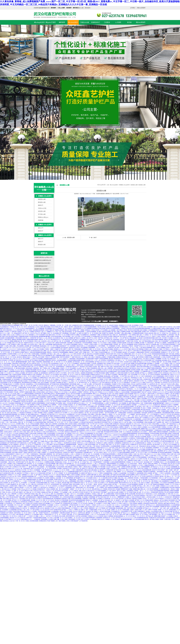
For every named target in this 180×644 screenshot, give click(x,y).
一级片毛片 (156, 355)
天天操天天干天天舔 (40, 348)
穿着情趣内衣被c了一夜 (90, 453)
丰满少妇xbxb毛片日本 (168, 443)
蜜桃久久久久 (66, 354)
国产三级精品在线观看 (161, 370)
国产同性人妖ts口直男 (128, 376)
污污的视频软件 (75, 363)
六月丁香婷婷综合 (17, 503)
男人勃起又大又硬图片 (149, 359)
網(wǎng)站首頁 (39, 22)
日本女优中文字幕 (175, 397)
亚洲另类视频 (53, 468)
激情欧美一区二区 (42, 507)
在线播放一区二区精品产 (112, 406)
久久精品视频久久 (46, 419)
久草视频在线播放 (111, 357)
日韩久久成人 (38, 341)
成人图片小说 (111, 505)
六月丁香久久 (30, 470)
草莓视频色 (94, 437)
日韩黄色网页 (116, 340)
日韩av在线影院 (133, 503)
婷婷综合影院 (48, 515)
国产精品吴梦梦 (97, 384)
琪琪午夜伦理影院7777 (66, 357)
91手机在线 (22, 440)
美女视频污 (136, 430)
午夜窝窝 (40, 465)
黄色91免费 (69, 457)
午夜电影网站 (39, 362)
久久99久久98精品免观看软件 (27, 328)
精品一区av (171, 519)
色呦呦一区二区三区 (116, 510)
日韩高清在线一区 (8, 456)
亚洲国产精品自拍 (149, 438)
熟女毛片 (68, 394)
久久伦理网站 (16, 384)
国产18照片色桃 (170, 354)
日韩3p (168, 397)
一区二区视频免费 (40, 328)
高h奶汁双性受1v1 (61, 451)
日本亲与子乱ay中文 (35, 333)
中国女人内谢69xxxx (124, 503)
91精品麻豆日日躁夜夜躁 (25, 413)
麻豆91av (55, 378)
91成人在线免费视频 (138, 422)
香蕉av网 (32, 352)
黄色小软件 (177, 357)
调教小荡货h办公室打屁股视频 (136, 349)
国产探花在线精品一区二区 (127, 348)
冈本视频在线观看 (112, 371)
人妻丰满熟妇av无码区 (122, 330)
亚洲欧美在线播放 (164, 418)
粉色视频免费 (57, 499)
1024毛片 (113, 518)
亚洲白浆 (49, 406)
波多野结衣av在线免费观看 (113, 328)
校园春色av (99, 395)
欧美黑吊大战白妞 (38, 503)
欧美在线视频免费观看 (91, 327)
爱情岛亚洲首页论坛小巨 (125, 483)
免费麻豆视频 (128, 354)
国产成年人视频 (116, 332)
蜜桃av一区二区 (25, 424)
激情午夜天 (29, 518)
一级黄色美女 (124, 346)
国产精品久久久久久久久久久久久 (125, 518)
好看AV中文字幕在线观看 (84, 336)
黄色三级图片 (130, 371)
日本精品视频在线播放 (42, 483)
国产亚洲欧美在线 (55, 384)
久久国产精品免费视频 (50, 464)
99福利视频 (106, 462)
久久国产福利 (166, 435)
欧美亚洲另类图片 (161, 518)
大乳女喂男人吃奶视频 (55, 383)
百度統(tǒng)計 (86, 321)
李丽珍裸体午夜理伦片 (51, 360)
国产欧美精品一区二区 (67, 491)
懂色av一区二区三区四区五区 (79, 381)
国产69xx (92, 338)
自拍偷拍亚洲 (38, 394)
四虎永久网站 (23, 363)
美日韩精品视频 (90, 359)
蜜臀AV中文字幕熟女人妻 (150, 389)
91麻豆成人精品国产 (19, 487)
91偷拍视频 (53, 398)
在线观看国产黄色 (101, 363)
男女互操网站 (59, 403)
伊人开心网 (135, 336)
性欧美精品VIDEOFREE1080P (18, 425)
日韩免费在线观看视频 (31, 371)
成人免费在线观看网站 (82, 405)
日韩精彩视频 (18, 403)
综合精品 (29, 387)
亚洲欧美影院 (126, 397)
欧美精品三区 (115, 395)
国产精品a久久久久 (151, 505)
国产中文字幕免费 (18, 457)
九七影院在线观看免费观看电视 (124, 408)
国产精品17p (160, 389)
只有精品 (12, 327)
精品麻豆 (74, 387)
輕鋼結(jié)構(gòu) (43, 217)
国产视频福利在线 (48, 470)
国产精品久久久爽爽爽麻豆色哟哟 (81, 340)
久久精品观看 (104, 478)
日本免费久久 (99, 503)
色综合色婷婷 (29, 368)
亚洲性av (131, 454)
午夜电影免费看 (169, 437)
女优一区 (98, 445)
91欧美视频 (70, 343)
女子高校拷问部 (77, 343)
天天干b (6, 386)
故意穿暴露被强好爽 (175, 355)
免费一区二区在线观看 (108, 418)
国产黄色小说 (158, 343)
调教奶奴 (14, 340)
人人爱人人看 (75, 446)
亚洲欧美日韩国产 (81, 387)
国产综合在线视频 (76, 394)
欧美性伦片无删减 (75, 335)
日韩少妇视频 (102, 480)
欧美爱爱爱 (177, 446)
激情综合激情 (80, 487)
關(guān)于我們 (51, 22)
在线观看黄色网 (60, 425)
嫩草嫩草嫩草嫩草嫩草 (45, 336)
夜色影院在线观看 (41, 389)
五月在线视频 (78, 497)
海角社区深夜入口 (81, 346)
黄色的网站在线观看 (45, 425)
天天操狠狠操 (93, 378)
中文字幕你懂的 (156, 406)
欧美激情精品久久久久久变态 (76, 376)
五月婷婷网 (149, 327)
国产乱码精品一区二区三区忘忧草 (16, 370)
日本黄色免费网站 (131, 475)
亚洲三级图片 (91, 414)
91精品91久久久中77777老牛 (23, 454)
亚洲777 (9, 400)
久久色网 (117, 373)
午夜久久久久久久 (100, 507)
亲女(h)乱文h (88, 402)
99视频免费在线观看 (24, 336)
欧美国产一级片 (59, 427)
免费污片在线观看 (153, 510)
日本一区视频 (38, 410)
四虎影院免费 (157, 357)
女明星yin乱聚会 (93, 344)
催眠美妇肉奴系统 (58, 344)
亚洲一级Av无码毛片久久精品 (38, 432)
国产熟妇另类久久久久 (53, 414)
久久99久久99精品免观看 (128, 418)
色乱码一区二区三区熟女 (117, 362)
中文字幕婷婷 (174, 410)
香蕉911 (30, 513)
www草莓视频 (58, 476)
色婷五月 (66, 359)
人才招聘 (118, 22)
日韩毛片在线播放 (42, 371)
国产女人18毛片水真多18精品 (171, 451)
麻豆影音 (19, 357)
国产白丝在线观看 (54, 395)
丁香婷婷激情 (72, 359)
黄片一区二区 (65, 422)
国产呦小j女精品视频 (131, 365)
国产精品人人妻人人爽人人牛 (55, 354)
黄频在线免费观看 (29, 394)
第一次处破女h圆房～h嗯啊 (99, 402)
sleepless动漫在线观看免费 (154, 427)
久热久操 (22, 411)
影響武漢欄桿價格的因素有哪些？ (43, 263)
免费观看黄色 (114, 390)
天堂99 (46, 375)
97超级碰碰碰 (99, 518)
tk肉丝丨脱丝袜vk (162, 336)
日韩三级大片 (150, 495)
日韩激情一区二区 (63, 473)
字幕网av (45, 368)
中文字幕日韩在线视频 (99, 373)
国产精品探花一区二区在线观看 (130, 359)
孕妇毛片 (137, 418)
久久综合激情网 (51, 371)
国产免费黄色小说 (148, 390)
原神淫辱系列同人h (78, 328)
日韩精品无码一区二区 (109, 397)
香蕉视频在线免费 (146, 351)
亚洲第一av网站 (162, 386)
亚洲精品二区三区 (57, 421)
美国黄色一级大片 (22, 438)
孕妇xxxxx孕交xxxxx (76, 437)
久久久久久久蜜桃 (141, 383)
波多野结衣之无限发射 (71, 351)
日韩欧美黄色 (15, 363)
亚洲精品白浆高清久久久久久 (124, 357)
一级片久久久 (175, 459)
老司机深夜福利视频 (56, 336)
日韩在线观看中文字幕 (6, 383)
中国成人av (54, 419)
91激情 (41, 390)
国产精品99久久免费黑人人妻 (81, 338)
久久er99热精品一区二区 (22, 397)
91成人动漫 (133, 425)
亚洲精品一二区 (43, 430)
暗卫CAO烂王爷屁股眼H (171, 445)
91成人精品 (26, 378)
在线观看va (173, 359)
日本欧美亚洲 (160, 346)
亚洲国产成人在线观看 (108, 333)
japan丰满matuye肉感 (113, 492)
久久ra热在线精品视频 (138, 519)
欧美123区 (97, 483)
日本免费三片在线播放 (168, 338)
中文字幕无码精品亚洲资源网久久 (169, 344)
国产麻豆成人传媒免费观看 (130, 338)
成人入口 (13, 418)
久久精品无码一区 (101, 438)
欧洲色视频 (45, 365)
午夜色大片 (48, 357)
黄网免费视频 (158, 416)
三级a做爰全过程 (81, 480)
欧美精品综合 (103, 464)
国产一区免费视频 (155, 462)
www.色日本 (125, 349)
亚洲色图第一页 (40, 375)
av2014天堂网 (171, 402)
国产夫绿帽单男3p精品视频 (125, 390)
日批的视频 (99, 410)
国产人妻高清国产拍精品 (136, 386)
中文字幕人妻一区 (140, 502)
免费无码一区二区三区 (44, 340)
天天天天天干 (47, 484)
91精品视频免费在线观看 (168, 413)
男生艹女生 (75, 386)
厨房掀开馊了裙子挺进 (36, 338)
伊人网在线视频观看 (171, 462)
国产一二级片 (131, 416)
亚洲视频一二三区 (159, 363)
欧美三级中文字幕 (120, 448)
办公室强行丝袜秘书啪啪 (64, 390)
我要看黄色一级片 (38, 368)
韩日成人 (140, 359)
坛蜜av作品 (34, 484)
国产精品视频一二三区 (93, 487)
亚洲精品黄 (116, 424)
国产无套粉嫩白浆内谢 (6, 384)
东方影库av (77, 373)
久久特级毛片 (21, 494)
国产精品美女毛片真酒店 (127, 411)
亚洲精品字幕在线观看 (124, 355)
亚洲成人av (60, 443)
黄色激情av (133, 367)
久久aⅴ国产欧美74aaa (43, 487)
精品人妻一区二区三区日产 (29, 389)
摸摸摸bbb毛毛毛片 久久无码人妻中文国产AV (36, 343)
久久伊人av (171, 456)
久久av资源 (40, 448)
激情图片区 (157, 381)
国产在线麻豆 (176, 394)
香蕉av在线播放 (55, 441)
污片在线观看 (89, 478)
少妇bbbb (82, 433)
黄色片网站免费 (78, 400)
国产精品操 (116, 370)
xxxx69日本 (167, 499)
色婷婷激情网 (61, 430)
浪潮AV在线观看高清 (92, 368)
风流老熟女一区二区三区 (23, 398)
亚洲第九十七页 (104, 483)
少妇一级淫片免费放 (61, 521)
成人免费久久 (82, 510)
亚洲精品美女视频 (59, 408)
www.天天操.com (159, 465)
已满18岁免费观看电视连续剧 (42, 384)
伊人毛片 (136, 376)
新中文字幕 (71, 373)
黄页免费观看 (43, 505)
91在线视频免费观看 (153, 330)
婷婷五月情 (100, 336)
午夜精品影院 (71, 379)
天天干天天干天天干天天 (22, 348)
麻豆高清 (111, 359)
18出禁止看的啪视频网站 (138, 421)
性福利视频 (34, 465)
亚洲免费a (59, 468)
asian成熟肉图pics (55, 511)
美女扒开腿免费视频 (76, 499)
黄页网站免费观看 (61, 394)
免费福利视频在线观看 (32, 340)
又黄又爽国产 (73, 333)
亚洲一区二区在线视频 (53, 333)
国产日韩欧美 (118, 418)
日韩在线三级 (109, 340)
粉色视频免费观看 (10, 338)
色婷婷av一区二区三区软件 (86, 459)
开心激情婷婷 (88, 376)
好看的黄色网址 (12, 459)
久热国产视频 (100, 432)
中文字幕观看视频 (68, 397)
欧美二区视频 (83, 352)
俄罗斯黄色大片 (135, 378)
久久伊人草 (20, 354)
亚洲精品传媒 (59, 462)
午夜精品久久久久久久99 (22, 335)
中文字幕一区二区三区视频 (63, 335)
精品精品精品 (43, 346)
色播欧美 (104, 414)
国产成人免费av (89, 384)
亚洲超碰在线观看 (108, 344)
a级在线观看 (40, 402)
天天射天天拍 (120, 354)
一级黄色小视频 (152, 432)
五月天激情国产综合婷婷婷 (63, 437)
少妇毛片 (50, 343)
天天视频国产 (132, 414)
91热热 (8, 335)
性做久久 (154, 336)
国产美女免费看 (107, 457)
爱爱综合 (50, 352)
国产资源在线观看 (80, 332)
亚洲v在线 (23, 384)
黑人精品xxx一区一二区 (122, 360)
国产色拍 (46, 418)
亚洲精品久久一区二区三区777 (169, 352)
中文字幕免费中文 (155, 414)
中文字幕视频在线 (61, 457)
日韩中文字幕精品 (9, 487)
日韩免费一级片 (117, 344)
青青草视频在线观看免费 (55, 411)
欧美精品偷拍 (114, 430)
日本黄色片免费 (108, 424)
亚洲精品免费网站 (23, 451)
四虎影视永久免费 (42, 433)
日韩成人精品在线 (149, 333)
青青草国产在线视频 (59, 370)
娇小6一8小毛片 (113, 460)
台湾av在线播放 (68, 518)
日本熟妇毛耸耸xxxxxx (117, 378)
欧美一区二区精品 (28, 330)
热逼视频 (65, 492)
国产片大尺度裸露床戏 (14, 481)
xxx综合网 (94, 363)
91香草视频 (144, 398)
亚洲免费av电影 (155, 344)
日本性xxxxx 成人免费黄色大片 (18, 405)
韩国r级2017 (89, 500)
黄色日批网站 (156, 424)
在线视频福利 (4, 443)
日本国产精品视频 (50, 403)
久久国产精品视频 (32, 443)
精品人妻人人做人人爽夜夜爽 (106, 368)
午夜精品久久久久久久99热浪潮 (105, 392)
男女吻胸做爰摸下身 (90, 433)
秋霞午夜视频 (118, 397)
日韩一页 (53, 362)
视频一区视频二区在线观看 (148, 370)
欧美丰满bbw (38, 451)
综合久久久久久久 (142, 368)
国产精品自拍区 (49, 381)
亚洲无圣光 (89, 464)
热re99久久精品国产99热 (79, 511)
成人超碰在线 (73, 392)
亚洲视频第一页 (138, 371)
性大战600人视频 (172, 427)
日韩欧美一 (131, 346)
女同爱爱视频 (92, 497)
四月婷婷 (79, 354)
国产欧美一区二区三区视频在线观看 (21, 500)
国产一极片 (172, 472)
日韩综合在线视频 (35, 424)
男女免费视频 (49, 328)
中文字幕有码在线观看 (26, 379)
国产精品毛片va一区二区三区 (47, 427)
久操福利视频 (4, 462)
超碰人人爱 (127, 375)
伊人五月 (132, 443)
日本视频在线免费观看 (60, 418)
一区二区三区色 (82, 427)
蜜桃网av (165, 343)
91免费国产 (32, 332)
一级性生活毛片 (171, 386)
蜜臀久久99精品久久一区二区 (22, 390)
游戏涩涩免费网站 (17, 378)
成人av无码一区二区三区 (16, 359)
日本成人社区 (47, 386)
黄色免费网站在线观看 (134, 340)
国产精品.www (144, 373)
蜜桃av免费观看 (170, 328)
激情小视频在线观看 (136, 332)
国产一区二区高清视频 (70, 346)
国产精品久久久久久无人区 (144, 362)
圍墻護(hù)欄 (42, 202)
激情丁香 (71, 349)
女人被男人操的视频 (37, 413)
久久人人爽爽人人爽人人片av (50, 443)
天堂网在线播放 (35, 354)
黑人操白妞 (123, 484)
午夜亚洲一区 (115, 503)
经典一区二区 (11, 352)
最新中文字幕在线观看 (60, 440)
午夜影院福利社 (148, 376)
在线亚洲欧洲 (98, 422)
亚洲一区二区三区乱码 (148, 375)
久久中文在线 (106, 427)
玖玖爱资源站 (32, 381)
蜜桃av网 (151, 464)
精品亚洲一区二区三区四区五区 (44, 481)
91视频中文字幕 (165, 367)
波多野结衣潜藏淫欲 (126, 405)
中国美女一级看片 (49, 349)
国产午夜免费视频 (64, 333)
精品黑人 (156, 502)
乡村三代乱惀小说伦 (119, 368)
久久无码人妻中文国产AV (121, 416)
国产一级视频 (81, 330)
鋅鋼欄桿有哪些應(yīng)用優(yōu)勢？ (44, 257)
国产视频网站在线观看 (58, 330)
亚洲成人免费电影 (119, 394)
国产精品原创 (65, 348)
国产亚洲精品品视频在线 (111, 425)
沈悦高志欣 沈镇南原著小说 (126, 424)
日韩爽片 (35, 487)
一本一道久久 (166, 368)
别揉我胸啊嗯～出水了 (94, 348)
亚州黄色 (101, 413)
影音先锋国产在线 (106, 422)
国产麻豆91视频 (91, 381)
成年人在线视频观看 (121, 495)
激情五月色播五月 (37, 376)
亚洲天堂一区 (4, 484)
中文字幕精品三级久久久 (71, 395)
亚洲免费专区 (171, 370)
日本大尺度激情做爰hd (159, 376)
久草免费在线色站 (124, 327)
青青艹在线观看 (157, 422)
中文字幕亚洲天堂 (99, 365)
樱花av (2, 348)
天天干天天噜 (151, 398)
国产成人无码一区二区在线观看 (91, 454)
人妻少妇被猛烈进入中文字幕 (49, 437)
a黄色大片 (127, 395)
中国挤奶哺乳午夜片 (157, 379)
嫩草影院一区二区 (90, 513)
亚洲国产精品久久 (25, 352)
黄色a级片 (125, 352)
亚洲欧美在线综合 (16, 351)
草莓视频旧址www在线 (137, 513)
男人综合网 (131, 373)
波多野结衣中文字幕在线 (153, 476)
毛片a (14, 348)
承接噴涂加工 (96, 22)
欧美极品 (161, 330)
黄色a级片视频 (163, 433)
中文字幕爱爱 (173, 481)
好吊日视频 (142, 449)
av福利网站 (9, 464)
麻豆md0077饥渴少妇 (167, 384)
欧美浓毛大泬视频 (158, 349)
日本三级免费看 (35, 495)
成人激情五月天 (84, 468)
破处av (65, 403)
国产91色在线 (117, 386)
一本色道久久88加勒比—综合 (162, 410)
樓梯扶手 (41, 205)
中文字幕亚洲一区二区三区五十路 (137, 327)
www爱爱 (106, 403)
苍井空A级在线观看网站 (73, 402)
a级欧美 (166, 340)
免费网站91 (118, 507)
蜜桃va (139, 398)
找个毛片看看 (64, 413)
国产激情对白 (130, 381)
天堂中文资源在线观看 (146, 360)
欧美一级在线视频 (145, 462)
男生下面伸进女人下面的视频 (33, 460)
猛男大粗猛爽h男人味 (13, 484)
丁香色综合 (14, 365)
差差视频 (27, 346)
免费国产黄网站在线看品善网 (154, 368)
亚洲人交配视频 (87, 400)
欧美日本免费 (167, 465)
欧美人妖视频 (170, 336)
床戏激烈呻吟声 (18, 333)
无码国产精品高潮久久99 (19, 421)
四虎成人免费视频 (109, 416)
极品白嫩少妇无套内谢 (170, 503)
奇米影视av (104, 360)
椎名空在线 (32, 397)
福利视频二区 (92, 503)
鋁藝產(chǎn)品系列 (45, 225)
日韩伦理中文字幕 (64, 376)
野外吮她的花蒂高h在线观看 (111, 432)
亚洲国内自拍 (126, 443)
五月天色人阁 (18, 389)
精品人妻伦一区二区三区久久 (113, 445)
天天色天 (106, 379)
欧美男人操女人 (35, 344)
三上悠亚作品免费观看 (91, 332)
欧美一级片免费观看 (100, 406)
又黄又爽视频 (102, 346)
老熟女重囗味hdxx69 (79, 327)
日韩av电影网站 (125, 386)
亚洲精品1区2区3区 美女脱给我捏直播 (30, 351)
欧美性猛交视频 (54, 400)
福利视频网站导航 (103, 502)
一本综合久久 (49, 491)
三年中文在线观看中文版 (42, 335)
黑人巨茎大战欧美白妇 (105, 383)
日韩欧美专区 (24, 478)
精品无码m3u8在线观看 (93, 354)
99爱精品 (24, 357)
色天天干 (28, 489)
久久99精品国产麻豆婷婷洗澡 (86, 422)
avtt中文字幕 (8, 497)
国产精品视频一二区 (92, 355)
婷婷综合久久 (96, 383)
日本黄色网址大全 (37, 379)
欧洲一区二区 (94, 340)
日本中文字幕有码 (159, 499)
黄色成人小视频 (175, 489)
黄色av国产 (75, 440)
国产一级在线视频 (9, 505)
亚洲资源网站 (44, 519)
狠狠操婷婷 (164, 406)
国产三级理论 (110, 486)
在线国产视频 (49, 330)
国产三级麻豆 (125, 507)
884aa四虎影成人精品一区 (59, 338)
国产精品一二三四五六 (159, 473)
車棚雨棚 (41, 220)
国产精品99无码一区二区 (85, 383)
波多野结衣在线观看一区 (143, 384)
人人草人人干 (82, 406)
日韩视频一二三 (82, 386)
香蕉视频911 (32, 335)
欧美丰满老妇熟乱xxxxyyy (10, 330)
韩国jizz (57, 379)
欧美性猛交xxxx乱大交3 (9, 521)
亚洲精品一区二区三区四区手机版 (128, 464)
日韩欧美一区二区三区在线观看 (68, 368)
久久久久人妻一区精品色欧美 (150, 386)
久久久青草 (73, 354)
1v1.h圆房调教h (175, 346)
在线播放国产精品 (51, 397)
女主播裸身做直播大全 (141, 443)
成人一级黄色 (158, 449)
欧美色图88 (85, 414)
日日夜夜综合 (132, 438)
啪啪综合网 (116, 336)
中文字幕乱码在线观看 (173, 460)
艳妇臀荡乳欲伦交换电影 (70, 443)
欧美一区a (10, 402)
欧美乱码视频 (173, 418)
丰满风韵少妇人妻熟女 (69, 453)
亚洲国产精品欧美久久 (45, 513)
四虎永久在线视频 (147, 400)
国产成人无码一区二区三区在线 (8, 357)
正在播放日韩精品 (126, 384)
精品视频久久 (151, 363)
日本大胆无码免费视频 (158, 340)
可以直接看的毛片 (5, 327)
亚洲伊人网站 (139, 510)
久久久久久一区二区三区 (50, 402)
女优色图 (174, 349)
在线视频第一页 (96, 500)
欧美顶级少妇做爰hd (23, 381)
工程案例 (107, 22)
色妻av (88, 427)
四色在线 (64, 416)
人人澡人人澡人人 (11, 397)
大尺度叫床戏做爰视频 (160, 397)
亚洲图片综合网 (149, 357)
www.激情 (12, 332)
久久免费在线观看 (82, 451)
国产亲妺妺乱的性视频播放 (157, 484)
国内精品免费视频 (118, 516)
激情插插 (55, 424)
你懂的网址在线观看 (65, 513)
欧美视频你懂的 (150, 449)
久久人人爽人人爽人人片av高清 (60, 406)
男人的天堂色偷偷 (169, 492)
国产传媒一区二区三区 (117, 383)
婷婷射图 (137, 373)
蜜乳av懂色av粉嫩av (127, 333)
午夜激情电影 (12, 398)
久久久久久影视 (109, 441)
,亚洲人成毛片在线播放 (107, 349)
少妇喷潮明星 (130, 491)
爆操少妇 (153, 346)
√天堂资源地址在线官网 (73, 416)
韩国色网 (136, 381)
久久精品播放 (36, 515)
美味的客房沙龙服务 (167, 351)
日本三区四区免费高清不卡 (161, 495)
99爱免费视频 (49, 344)
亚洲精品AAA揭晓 (126, 446)
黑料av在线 (150, 395)
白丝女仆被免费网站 (36, 419)
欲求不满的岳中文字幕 (27, 491)
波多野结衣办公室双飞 (75, 348)
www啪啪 (157, 402)
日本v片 (16, 505)
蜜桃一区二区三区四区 (95, 349)
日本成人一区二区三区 (65, 363)
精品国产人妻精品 (23, 453)
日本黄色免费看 (69, 370)
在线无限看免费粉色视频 (44, 511)
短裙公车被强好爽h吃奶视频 (10, 381)
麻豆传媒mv (117, 363)
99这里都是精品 (55, 363)
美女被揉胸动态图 (156, 351)
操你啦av (16, 422)
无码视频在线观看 (164, 487)
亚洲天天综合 (76, 468)
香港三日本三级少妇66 (18, 343)
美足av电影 (112, 335)
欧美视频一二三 (136, 405)
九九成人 (13, 335)
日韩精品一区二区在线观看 (170, 389)
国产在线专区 (29, 373)
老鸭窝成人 (42, 495)
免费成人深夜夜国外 (109, 443)
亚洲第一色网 (173, 470)
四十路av (87, 413)
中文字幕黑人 (64, 373)
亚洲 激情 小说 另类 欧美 (161, 383)
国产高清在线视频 (43, 387)
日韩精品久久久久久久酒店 (14, 475)
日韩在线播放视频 (86, 437)
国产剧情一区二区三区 (21, 416)
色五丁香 (4, 413)
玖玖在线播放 (81, 494)
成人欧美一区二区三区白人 (144, 492)
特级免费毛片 (127, 383)
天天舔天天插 (167, 346)
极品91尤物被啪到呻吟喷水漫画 (25, 365)
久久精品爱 (140, 338)
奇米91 (133, 354)
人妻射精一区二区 (16, 355)
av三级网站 (29, 486)
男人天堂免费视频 (138, 508)
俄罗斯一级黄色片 (70, 495)
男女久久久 (109, 402)
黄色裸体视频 (89, 373)
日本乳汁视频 (107, 503)
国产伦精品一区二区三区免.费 (113, 405)
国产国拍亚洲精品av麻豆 (149, 341)
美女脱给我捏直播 (34, 336)
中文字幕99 (7, 418)
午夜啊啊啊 (158, 359)
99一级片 (142, 376)
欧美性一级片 (70, 355)
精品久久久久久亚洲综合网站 (32, 411)
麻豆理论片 (116, 429)
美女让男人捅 (51, 456)
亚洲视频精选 (118, 443)
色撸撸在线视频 (55, 357)
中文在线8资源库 (92, 408)
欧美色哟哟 (171, 419)
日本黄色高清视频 (103, 352)
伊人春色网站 (132, 352)
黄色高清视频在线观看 (91, 449)
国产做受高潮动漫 (73, 449)
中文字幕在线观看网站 (142, 387)
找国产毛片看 (43, 406)
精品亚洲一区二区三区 (117, 410)
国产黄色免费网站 (55, 497)
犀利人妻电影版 (155, 441)
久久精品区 (59, 483)
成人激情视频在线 (48, 355)
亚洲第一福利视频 (42, 472)
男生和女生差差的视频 (134, 330)
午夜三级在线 (96, 446)
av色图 (124, 381)
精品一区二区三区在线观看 (109, 341)
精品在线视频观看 (47, 449)
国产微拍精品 (38, 457)
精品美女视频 (35, 430)
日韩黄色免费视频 (97, 495)
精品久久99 (60, 438)
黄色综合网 (26, 441)
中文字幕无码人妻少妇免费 (56, 365)
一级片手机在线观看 (109, 413)
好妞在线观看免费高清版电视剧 (142, 328)
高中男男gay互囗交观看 (38, 357)
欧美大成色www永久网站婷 (124, 398)
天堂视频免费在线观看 (138, 333)
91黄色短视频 (125, 449)
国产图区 (166, 472)
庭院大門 (41, 228)
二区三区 (90, 419)
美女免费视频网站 (68, 435)
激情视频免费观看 (64, 384)
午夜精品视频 (77, 349)
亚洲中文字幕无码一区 (171, 376)
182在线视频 (50, 505)
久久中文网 (61, 432)
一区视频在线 (43, 414)
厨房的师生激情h (118, 367)
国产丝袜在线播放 (105, 390)
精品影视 (62, 346)
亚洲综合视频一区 (26, 465)
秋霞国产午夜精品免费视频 (101, 359)
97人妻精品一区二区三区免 (150, 335)
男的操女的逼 (129, 419)
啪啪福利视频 (47, 362)
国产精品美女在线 (67, 340)
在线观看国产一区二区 (158, 448)
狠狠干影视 (75, 357)
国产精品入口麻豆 (142, 365)
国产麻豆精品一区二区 (79, 362)
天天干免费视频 (88, 328)
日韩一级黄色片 (4, 398)
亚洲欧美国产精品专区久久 (73, 367)
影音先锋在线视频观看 (144, 433)
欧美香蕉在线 (24, 502)
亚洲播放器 (140, 397)
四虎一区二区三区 (49, 459)
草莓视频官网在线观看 (41, 352)
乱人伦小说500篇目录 (54, 375)
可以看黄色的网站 (105, 446)
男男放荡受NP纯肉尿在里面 (150, 503)
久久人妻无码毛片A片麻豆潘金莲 (124, 389)
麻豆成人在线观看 (79, 411)
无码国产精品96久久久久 (103, 448)
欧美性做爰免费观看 (73, 473)
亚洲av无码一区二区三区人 (110, 497)
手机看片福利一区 (157, 400)
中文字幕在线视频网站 (101, 491)
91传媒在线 (128, 432)
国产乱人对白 (124, 340)
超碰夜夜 (83, 373)
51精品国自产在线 (98, 397)
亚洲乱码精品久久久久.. (67, 410)
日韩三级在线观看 (5, 359)
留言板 (129, 22)
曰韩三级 (84, 354)
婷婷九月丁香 (89, 492)
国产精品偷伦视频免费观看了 (150, 411)
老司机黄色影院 (55, 484)
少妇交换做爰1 (148, 355)
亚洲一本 (60, 378)
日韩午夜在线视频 (86, 441)
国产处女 (29, 363)
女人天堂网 (173, 499)
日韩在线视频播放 (90, 362)
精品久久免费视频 (93, 467)
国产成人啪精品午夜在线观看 (37, 360)
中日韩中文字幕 (32, 481)
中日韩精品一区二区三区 (142, 425)
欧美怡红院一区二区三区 (6, 457)
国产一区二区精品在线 (35, 437)
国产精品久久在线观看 (129, 500)
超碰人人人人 (81, 384)
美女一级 (138, 480)
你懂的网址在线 (146, 371)
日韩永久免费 (170, 454)
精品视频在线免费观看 (39, 330)
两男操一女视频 (40, 459)
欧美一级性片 (72, 365)
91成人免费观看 (52, 405)
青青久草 (77, 492)
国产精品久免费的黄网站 (84, 351)
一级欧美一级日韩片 (68, 327)
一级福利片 (32, 418)
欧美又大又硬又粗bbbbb (131, 368)
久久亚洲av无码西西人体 (167, 357)
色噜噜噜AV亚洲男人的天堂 (155, 373)
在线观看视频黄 (38, 365)
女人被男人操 (80, 333)
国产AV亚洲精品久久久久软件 (94, 387)
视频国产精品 (145, 429)
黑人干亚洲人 (18, 476)
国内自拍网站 (107, 475)
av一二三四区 (24, 481)
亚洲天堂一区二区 (123, 351)
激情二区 (53, 494)
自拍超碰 (118, 489)
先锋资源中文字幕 (67, 468)
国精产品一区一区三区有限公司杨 (93, 333)
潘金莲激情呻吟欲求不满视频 (98, 351)
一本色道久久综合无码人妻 (127, 328)
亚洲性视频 (20, 330)
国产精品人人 (65, 383)
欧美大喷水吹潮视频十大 (104, 437)
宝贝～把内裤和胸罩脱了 (122, 335)
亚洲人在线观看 (114, 355)
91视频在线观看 (140, 352)
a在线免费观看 (163, 402)
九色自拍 (76, 413)
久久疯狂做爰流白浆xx (92, 346)
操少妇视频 (85, 497)
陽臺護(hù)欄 (42, 199)
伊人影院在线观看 (34, 398)
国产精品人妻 (93, 392)
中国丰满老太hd (137, 351)
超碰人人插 (131, 379)
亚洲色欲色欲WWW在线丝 (127, 437)
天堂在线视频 (132, 502)
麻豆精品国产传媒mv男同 (18, 497)
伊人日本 (2, 406)
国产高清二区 (26, 333)
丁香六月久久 (63, 379)
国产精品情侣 (170, 378)
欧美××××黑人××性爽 (93, 352)
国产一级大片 (39, 418)
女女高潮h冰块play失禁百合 (119, 457)
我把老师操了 (151, 343)
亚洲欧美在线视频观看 (125, 370)
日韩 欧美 (147, 352)
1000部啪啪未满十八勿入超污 (74, 414)
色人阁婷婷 (82, 473)
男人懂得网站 (69, 362)
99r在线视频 (40, 464)
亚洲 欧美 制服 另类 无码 (102, 381)
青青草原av (86, 392)
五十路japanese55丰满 (119, 486)
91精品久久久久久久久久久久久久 (87, 432)
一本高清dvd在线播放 (62, 405)
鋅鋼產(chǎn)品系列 (45, 196)
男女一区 (164, 390)
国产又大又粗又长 (168, 327)
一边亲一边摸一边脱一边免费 (97, 425)
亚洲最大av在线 (148, 349)
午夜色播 (16, 392)
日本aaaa (23, 489)
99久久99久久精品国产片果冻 (66, 400)
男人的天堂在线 (94, 413)
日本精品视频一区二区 (103, 355)
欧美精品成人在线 (167, 373)
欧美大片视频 (32, 355)
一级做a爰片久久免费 (82, 445)
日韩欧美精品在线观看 (83, 515)
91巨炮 (59, 410)
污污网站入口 (118, 392)
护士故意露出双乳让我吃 (63, 398)
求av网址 (99, 332)
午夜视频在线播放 (42, 438)
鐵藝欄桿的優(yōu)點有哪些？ (42, 269)
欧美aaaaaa (47, 441)
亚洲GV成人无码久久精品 (20, 432)
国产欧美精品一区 (70, 332)
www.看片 (145, 510)
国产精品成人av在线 (32, 402)
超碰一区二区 (17, 491)
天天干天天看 (27, 354)
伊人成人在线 (56, 481)
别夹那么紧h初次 (8, 432)
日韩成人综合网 (95, 330)
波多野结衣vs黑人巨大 (155, 384)
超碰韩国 (121, 395)
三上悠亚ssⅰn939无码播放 (38, 349)
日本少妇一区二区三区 (140, 448)
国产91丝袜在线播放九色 (153, 365)
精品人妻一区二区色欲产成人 (162, 333)
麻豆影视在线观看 (13, 336)
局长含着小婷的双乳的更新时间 (115, 451)
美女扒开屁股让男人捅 (57, 327)
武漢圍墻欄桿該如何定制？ (41, 266)
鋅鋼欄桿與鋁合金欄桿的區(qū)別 (43, 260)
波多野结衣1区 (85, 349)
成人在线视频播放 (107, 384)
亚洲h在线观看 (124, 373)
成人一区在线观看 (32, 438)
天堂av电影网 (34, 448)
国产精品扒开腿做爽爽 (146, 348)
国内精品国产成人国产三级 (107, 394)
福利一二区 (10, 333)
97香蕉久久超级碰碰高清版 (106, 473)
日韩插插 (105, 489)
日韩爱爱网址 (43, 354)
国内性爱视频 (73, 384)
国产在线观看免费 (35, 346)
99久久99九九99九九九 (146, 340)
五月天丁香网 (16, 411)
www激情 (84, 355)
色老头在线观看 (122, 371)
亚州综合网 (40, 484)
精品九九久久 (101, 519)
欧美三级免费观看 (159, 451)
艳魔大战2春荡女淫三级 (115, 379)
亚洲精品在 (88, 330)
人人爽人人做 (113, 398)
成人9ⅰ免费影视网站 (164, 355)
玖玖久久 (55, 328)
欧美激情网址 (92, 448)
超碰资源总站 (20, 459)
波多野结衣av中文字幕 (21, 470)
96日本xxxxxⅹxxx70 (91, 395)
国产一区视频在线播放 (21, 387)
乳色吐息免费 (102, 328)
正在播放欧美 (73, 465)
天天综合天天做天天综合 (86, 416)
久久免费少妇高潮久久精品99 (158, 328)
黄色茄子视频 (112, 408)
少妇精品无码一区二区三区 (12, 406)
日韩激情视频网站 (146, 467)
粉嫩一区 (139, 400)
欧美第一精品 (97, 367)
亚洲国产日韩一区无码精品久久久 (151, 332)
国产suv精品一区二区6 (25, 484)
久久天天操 (175, 457)
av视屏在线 (108, 480)
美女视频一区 (143, 343)
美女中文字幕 (143, 445)
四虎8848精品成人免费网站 (24, 349)
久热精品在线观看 (17, 375)
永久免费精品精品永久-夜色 (45, 378)
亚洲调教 (19, 424)
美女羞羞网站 (80, 502)
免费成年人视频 (44, 424)
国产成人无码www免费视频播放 (110, 327)
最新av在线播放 (112, 343)
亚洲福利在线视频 (67, 421)
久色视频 (170, 516)
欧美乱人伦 (35, 387)
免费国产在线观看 (110, 373)
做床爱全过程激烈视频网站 (38, 403)
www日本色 (73, 371)
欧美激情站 (158, 375)
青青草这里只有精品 (123, 454)
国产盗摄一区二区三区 (52, 473)
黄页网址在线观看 (136, 370)
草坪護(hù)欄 (42, 214)
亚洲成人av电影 (169, 363)
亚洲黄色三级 (4, 460)
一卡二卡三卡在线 (138, 389)
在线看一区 (122, 432)
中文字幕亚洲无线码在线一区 (8, 368)
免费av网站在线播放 (45, 327)
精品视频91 (165, 360)
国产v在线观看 (136, 402)
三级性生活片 (127, 378)
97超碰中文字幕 (59, 349)
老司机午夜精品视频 (105, 511)
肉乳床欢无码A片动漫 (91, 438)
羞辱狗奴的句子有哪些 (165, 332)
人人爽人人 (137, 348)
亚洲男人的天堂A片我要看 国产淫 (130, 445)
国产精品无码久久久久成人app (94, 341)
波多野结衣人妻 (93, 456)
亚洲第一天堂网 (164, 519)
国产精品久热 (39, 355)
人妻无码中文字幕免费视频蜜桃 (60, 352)
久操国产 (77, 352)
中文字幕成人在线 (110, 507)
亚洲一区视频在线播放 (54, 368)
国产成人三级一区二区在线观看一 (63, 341)
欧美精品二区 (72, 405)
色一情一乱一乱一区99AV (21, 327)
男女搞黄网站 (21, 346)
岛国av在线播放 (155, 483)
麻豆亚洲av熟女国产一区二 (148, 410)
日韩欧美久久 (28, 515)
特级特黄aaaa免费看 (101, 357)
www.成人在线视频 (7, 343)
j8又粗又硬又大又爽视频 (133, 343)
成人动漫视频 (112, 330)
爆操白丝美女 (52, 335)
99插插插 (43, 492)
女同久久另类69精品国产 (71, 408)
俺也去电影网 (177, 387)
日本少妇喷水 (144, 432)
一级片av (27, 419)
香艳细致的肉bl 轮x (134, 449)
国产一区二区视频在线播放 (105, 456)
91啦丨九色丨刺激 (60, 332)
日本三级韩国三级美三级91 (136, 335)
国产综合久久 (66, 389)
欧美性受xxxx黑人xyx (41, 332)
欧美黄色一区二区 (32, 464)
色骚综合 (53, 425)
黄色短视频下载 (165, 375)
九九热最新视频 (156, 367)
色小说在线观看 (16, 379)
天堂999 (172, 502)
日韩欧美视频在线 (66, 508)
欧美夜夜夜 (168, 473)
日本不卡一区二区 (122, 430)
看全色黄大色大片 (7, 489)
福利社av (42, 515)
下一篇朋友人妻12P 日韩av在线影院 (36, 467)
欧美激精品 (95, 328)
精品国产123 (103, 470)
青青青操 (142, 357)
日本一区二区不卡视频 (53, 346)
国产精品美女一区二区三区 (7, 389)
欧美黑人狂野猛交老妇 (140, 344)
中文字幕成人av (167, 349)
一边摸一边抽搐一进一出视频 (37, 441)
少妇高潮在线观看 (34, 521)
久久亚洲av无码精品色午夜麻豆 (94, 418)
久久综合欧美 (124, 438)
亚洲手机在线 (82, 513)
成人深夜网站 (22, 414)
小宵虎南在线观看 (136, 410)
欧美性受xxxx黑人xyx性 (48, 341)
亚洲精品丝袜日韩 (25, 511)
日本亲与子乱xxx (150, 383)
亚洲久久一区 (97, 478)
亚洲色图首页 (125, 387)
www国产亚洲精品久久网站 (13, 344)
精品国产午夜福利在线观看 (19, 400)
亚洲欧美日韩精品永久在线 (29, 375)
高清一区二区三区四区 (93, 451)
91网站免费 (121, 375)
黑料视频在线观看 (21, 340)
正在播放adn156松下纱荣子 (71, 427)
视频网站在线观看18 (78, 457)
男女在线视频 (26, 359)
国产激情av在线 (108, 338)
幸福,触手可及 (110, 363)
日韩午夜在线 (7, 405)
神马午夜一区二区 (61, 362)
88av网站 (38, 405)
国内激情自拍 (118, 359)
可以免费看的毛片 (85, 335)
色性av (44, 376)
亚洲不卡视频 (31, 362)
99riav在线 (151, 440)
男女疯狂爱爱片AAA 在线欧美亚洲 (92, 398)
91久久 (48, 348)
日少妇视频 (94, 336)
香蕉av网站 (98, 414)
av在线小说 (77, 375)
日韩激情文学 (94, 421)
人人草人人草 (97, 360)
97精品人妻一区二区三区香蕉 (33, 492)
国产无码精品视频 (111, 508)
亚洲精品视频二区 (59, 448)
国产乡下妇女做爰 (105, 500)
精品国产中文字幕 (97, 430)
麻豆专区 (160, 435)
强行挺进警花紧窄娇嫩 (141, 363)
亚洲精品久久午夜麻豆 (34, 502)
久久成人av (57, 505)
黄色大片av (137, 394)
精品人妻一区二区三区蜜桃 (25, 422)
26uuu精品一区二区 (82, 368)
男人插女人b (144, 394)
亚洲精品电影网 (38, 449)
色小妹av (121, 406)
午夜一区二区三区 (87, 489)
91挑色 (27, 521)
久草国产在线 (43, 398)
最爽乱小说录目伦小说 (87, 360)
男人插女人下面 (150, 502)
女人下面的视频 (146, 435)
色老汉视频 (15, 453)
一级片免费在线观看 (50, 467)
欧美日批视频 (8, 363)
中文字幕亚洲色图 (64, 500)
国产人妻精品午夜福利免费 (59, 343)
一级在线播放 (160, 472)
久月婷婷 (115, 473)
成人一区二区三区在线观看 (115, 352)
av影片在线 (44, 460)
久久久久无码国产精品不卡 (114, 438)
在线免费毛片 (88, 494)
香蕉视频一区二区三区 (144, 484)
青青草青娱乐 (67, 438)
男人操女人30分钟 (147, 354)
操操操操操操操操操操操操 (159, 354)
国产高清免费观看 (162, 460)
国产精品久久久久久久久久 (9, 424)
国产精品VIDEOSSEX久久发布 (103, 362)
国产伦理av (112, 448)
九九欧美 (47, 400)
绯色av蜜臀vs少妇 (25, 344)
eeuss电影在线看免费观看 (161, 438)
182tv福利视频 (44, 405)
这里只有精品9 (89, 367)
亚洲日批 (17, 352)
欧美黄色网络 (36, 440)
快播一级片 (42, 344)
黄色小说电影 (126, 367)
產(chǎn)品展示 (73, 22)
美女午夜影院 (100, 433)
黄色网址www (117, 349)
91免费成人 (102, 487)
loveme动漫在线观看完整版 (40, 422)
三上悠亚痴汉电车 (168, 497)
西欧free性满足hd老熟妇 (71, 330)
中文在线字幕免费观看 (86, 394)
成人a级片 (21, 505)
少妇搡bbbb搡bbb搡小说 (92, 475)
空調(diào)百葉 (42, 208)
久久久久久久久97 (12, 349)
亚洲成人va (16, 413)
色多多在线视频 (126, 392)
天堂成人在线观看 (73, 422)
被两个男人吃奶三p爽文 (107, 367)
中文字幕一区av (8, 348)
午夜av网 (99, 327)
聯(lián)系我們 (141, 8)
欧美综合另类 (112, 489)
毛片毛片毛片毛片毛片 (174, 383)
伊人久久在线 (86, 378)
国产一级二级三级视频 (166, 362)
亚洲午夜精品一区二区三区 (54, 422)
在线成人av (16, 456)
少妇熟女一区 (101, 340)
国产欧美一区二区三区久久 (137, 355)
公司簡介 (133, 8)
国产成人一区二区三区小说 (47, 408)
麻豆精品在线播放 (21, 368)
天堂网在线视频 (140, 438)
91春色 (157, 418)
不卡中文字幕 (153, 425)
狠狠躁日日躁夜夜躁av (124, 459)
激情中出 (85, 460)
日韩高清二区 (130, 495)
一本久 (164, 416)
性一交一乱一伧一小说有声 (8, 362)
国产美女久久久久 (73, 406)
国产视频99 (44, 333)
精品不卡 (130, 351)
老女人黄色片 (92, 357)
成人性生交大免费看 (127, 456)
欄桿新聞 (62, 22)
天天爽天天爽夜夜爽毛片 (139, 511)
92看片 (161, 327)
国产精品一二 (125, 414)
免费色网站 (18, 437)
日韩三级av (89, 446)
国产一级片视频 (105, 398)
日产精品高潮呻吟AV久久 (71, 429)
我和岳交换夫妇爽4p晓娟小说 (144, 367)
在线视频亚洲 (17, 402)
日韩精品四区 (36, 429)
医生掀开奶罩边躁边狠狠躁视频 (77, 500)
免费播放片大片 (51, 332)
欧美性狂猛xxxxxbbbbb (34, 327)
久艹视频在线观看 (72, 480)
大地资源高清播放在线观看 (74, 360)
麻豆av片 (27, 418)
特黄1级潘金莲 (69, 467)
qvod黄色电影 (171, 335)
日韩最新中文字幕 (116, 384)
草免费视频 (139, 472)
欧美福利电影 (24, 355)
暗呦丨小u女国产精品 (155, 421)
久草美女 (147, 507)
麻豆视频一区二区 (136, 467)
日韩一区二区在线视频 (154, 387)
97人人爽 (101, 344)
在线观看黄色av (111, 360)
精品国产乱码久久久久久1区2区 (142, 346)
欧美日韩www (26, 338)
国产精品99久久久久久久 (145, 336)
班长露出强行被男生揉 (73, 403)
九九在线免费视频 (156, 371)
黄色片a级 (10, 413)
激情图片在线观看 (62, 402)
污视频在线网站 (25, 448)
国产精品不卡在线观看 (111, 375)
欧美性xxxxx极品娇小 (102, 408)
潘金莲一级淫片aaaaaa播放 (45, 421)
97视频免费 (39, 497)
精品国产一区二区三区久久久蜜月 (35, 435)
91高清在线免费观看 (87, 343)
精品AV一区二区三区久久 (110, 453)
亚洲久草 (148, 344)
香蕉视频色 (32, 451)
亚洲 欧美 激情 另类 (111, 354)
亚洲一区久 (32, 348)
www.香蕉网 (100, 379)
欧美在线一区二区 (74, 383)
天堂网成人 (42, 367)
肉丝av (32, 457)
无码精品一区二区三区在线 (17, 429)
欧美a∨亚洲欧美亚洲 (75, 483)
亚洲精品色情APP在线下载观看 (163, 430)
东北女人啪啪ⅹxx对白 (9, 437)
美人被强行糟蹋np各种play (49, 394)
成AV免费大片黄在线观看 (69, 519)
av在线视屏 (157, 440)
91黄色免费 (144, 413)
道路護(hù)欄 (42, 211)
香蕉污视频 (150, 419)
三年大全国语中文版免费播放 (70, 344)
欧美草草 (123, 365)
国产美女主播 (176, 390)
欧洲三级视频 (143, 330)
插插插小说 (123, 441)
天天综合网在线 (176, 400)
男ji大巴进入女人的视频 (126, 336)
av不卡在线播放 (104, 330)
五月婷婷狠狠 (60, 397)
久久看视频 (34, 489)
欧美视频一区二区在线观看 (104, 449)
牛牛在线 (106, 365)
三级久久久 (156, 327)
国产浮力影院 (159, 398)
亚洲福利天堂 (157, 405)
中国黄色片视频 (155, 362)
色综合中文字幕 (61, 419)
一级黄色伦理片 (80, 365)
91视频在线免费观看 (149, 465)
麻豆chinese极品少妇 (139, 507)
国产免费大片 (39, 475)
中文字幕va (117, 365)
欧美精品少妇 (19, 508)
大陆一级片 (53, 429)
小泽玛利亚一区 (9, 491)
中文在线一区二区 (80, 418)
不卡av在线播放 (33, 378)
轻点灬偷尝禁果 (98, 459)
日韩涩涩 (103, 445)
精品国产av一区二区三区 (131, 427)
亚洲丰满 (34, 363)
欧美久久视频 (60, 435)
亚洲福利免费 (171, 343)
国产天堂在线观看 (26, 403)
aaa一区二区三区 (128, 516)
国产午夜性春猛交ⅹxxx (14, 386)
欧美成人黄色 (26, 457)
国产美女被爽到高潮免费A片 (159, 378)
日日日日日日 (77, 355)
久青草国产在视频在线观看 (26, 392)
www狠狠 (82, 402)
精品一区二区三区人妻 (145, 378)
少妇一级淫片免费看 (79, 507)
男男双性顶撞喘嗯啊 (28, 449)
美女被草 (127, 362)
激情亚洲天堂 (57, 416)
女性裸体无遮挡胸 (122, 343)
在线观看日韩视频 (12, 354)
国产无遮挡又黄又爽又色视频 (57, 351)
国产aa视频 (15, 367)
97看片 (17, 440)
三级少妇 (65, 365)
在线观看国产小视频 (95, 335)
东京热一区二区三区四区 (52, 376)
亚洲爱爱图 (84, 419)
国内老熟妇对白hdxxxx (56, 340)
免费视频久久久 (26, 475)
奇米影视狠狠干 (55, 513)
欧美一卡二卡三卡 (58, 359)
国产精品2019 (20, 376)
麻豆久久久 (12, 373)
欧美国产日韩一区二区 (32, 367)
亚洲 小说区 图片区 (145, 441)
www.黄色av (163, 424)
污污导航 (118, 346)
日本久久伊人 (104, 348)
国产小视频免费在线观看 (59, 355)
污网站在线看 (171, 438)
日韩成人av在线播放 (20, 373)
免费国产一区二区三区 (76, 489)
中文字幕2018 (39, 499)
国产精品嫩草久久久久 (84, 421)
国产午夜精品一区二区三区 (22, 332)
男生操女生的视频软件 (170, 330)
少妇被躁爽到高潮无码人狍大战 (17, 371)
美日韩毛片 (15, 451)
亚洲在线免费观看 (162, 335)
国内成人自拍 (77, 410)
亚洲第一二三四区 (71, 470)
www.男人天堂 (29, 487)
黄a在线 (57, 500)
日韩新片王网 (130, 341)
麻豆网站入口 (46, 497)
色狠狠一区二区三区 (38, 386)
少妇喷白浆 (57, 413)
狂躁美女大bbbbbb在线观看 (104, 378)
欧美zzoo (36, 406)
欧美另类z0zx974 (63, 441)
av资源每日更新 (147, 379)
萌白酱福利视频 (106, 430)
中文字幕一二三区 (118, 338)
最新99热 (31, 453)
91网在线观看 (19, 338)
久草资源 (7, 332)
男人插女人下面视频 (146, 408)
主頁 (108, 185)
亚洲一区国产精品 (99, 338)
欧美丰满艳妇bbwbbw (52, 432)
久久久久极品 (152, 429)
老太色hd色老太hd (111, 467)
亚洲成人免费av (137, 460)
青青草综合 (150, 445)
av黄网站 (76, 510)
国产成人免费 (135, 357)
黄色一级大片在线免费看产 (162, 341)
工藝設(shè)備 (84, 22)
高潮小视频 (6, 499)
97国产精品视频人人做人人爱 (70, 336)
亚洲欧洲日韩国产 (121, 341)
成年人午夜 (56, 465)
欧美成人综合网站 (108, 336)
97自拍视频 (11, 403)
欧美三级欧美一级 (20, 492)
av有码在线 (149, 497)
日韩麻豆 (39, 443)
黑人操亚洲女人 (174, 333)
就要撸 (11, 341)
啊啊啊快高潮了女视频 (168, 379)
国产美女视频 (164, 371)
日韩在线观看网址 (81, 359)
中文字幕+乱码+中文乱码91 (50, 390)
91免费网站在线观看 (125, 332)
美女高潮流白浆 (136, 432)
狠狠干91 (66, 349)
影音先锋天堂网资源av (32, 395)
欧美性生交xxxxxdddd (107, 429)
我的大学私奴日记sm (87, 371)
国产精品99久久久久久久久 (7, 470)
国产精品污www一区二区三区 (12, 328)
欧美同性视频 (103, 440)
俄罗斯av (162, 476)
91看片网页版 (154, 481)
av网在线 (50, 338)
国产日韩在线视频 (165, 381)
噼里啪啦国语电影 (161, 425)
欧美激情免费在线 (171, 518)
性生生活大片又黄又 (147, 424)
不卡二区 (12, 387)
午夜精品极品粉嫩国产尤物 (137, 392)
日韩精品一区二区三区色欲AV (65, 328)
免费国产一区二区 (121, 472)
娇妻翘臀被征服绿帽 (116, 387)
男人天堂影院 (46, 478)
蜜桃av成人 (143, 489)
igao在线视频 (73, 398)
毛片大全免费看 (90, 406)
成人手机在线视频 (149, 397)
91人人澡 (45, 338)
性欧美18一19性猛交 (83, 344)
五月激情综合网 (105, 335)
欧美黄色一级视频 (165, 365)
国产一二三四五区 (39, 476)
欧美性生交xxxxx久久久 (147, 405)
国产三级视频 (173, 368)
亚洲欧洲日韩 (92, 443)
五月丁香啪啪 (79, 460)
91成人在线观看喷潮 (164, 481)
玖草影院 (136, 491)
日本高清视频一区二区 (136, 375)
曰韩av (14, 464)
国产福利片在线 (4, 336)
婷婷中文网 (158, 338)
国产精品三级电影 (59, 459)
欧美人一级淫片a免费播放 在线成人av (162, 348)
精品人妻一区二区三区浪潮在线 (26, 341)
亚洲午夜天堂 (104, 371)
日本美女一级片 (138, 341)
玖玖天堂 (48, 363)
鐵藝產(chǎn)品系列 (45, 235)
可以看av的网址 (157, 390)
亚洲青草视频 (128, 402)
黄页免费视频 (176, 513)
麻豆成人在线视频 (151, 446)
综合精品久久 (87, 457)
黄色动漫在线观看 (89, 365)
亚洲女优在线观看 (106, 332)
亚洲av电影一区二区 (52, 438)
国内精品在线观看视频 (28, 476)
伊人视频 (36, 516)
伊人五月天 (139, 354)
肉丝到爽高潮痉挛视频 (149, 338)
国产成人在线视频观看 (128, 344)
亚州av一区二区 (41, 363)
